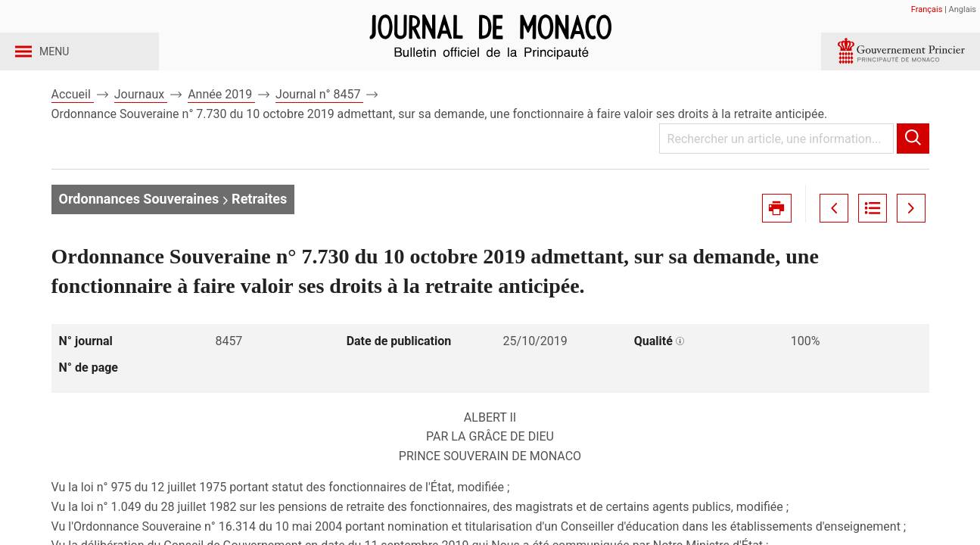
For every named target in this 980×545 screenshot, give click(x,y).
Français (927, 9)
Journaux (141, 120)
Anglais (963, 9)
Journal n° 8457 (319, 120)
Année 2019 (221, 120)
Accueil (73, 120)
